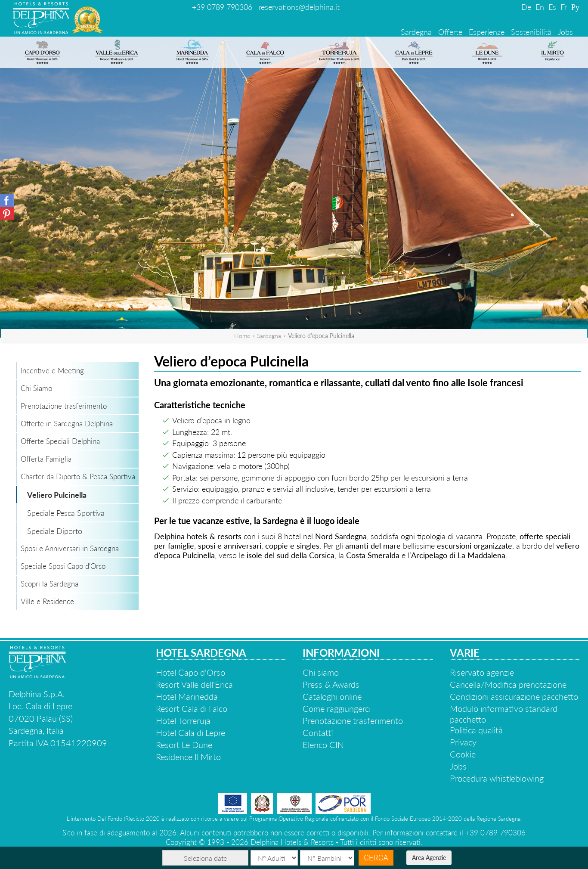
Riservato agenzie (482, 672)
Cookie (463, 754)
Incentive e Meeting (52, 371)
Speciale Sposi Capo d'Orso (63, 566)
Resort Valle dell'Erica (194, 684)
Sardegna (416, 32)
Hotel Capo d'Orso (190, 672)
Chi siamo (321, 672)
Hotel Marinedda (187, 696)
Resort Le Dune (184, 745)
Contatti (318, 732)
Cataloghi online (332, 696)
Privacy (463, 742)
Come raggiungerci (337, 708)
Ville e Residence (47, 601)
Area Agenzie (429, 858)
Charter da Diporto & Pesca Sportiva (78, 476)
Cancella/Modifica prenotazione (508, 684)
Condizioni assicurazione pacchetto (514, 696)
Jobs (565, 32)
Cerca (376, 858)
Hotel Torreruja (183, 720)
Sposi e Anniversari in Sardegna (70, 548)
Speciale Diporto (55, 531)
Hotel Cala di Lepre (190, 732)
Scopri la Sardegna (50, 584)
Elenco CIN (323, 745)
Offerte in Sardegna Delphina (67, 424)
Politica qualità (476, 730)
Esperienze (487, 32)
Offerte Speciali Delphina (60, 441)
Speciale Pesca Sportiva (66, 513)
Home (242, 336)
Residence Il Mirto (188, 757)
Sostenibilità (531, 32)
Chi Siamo (36, 388)
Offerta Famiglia (46, 459)
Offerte (450, 32)
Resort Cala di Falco (192, 708)
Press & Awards (331, 684)
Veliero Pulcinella (57, 495)
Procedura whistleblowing (497, 778)
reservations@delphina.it (299, 7)
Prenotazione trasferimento (64, 406)
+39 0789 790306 (222, 7)
